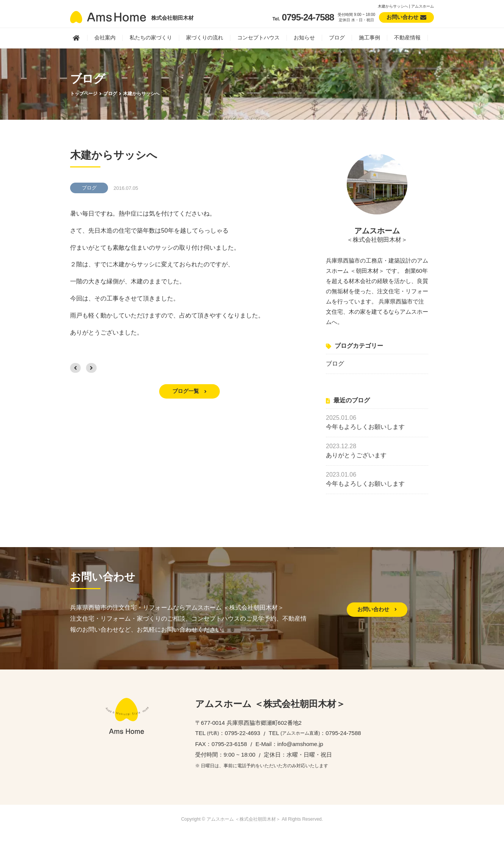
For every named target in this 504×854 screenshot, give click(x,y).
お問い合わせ (377, 609)
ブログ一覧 (189, 391)
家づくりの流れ (205, 38)
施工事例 (369, 38)
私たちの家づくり (151, 38)
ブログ (337, 38)
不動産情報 (407, 38)
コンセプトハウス (258, 38)
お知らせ (304, 38)
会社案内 (105, 38)
